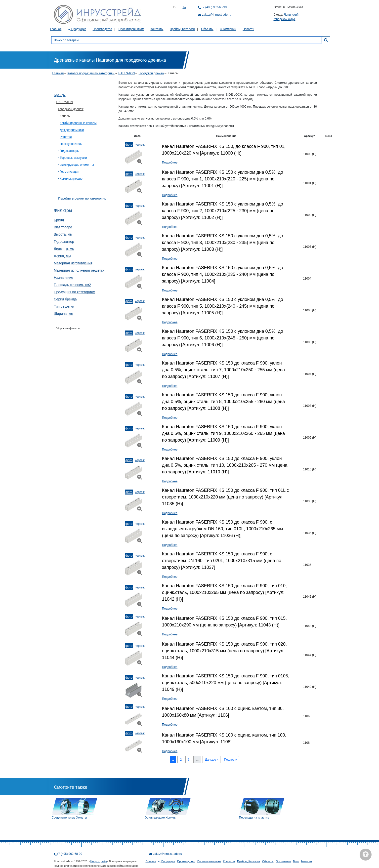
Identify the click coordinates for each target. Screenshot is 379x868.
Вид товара (63, 227)
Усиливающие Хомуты (161, 818)
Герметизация (70, 172)
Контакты (157, 29)
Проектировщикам (131, 29)
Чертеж (140, 145)
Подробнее (170, 163)
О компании (228, 29)
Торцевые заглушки (73, 158)
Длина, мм (62, 256)
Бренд (59, 220)
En (184, 7)
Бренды (60, 95)
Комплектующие (71, 179)
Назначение (64, 278)
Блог (296, 861)
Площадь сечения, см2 (73, 285)
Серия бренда (65, 299)
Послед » (231, 760)
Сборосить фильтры (68, 328)
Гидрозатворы (70, 151)
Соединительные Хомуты (69, 818)
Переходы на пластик (254, 818)
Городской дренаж (151, 73)
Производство (102, 29)
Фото (129, 145)
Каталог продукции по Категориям (91, 73)
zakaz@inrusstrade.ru (217, 15)
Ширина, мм (64, 314)
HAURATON (126, 73)
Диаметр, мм (64, 249)
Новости (249, 29)
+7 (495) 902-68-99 (214, 7)
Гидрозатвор (64, 242)
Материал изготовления (73, 263)
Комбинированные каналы (78, 123)
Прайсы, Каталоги (182, 29)
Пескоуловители (71, 144)
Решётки (66, 137)
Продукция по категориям (75, 292)
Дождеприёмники (72, 130)
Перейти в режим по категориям (82, 198)
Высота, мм (63, 234)
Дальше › (211, 760)
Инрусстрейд (98, 861)
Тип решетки (64, 306)
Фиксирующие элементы (77, 165)
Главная (56, 29)
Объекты (207, 29)
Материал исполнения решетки (79, 270)
